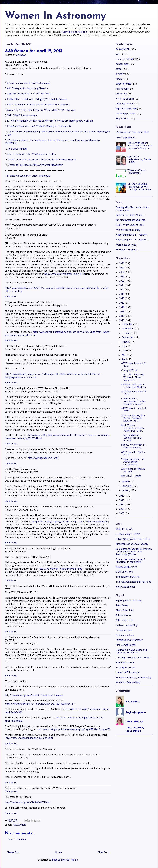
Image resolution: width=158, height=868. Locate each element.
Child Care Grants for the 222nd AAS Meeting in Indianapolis (39, 126)
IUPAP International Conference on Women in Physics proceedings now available (50, 121)
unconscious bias (125, 104)
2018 (122, 298)
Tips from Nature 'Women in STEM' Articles (30, 94)
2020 (122, 290)
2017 (122, 303)
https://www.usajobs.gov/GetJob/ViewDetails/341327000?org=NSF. (40, 704)
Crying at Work (129, 370)
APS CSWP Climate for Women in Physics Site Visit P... (133, 377)
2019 (122, 294)
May (124, 355)
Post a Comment (17, 839)
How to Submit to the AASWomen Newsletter (32, 154)
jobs (118, 54)
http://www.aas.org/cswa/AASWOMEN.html (28, 802)
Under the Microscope (127, 672)
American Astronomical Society (132, 544)
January (126, 490)
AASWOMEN (19, 825)
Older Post (103, 852)
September (128, 337)
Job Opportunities (18, 149)
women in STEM (124, 59)
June (125, 350)
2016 (122, 307)
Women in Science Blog (128, 682)
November (128, 328)
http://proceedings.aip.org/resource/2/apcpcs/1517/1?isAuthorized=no (70, 522)
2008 (122, 513)
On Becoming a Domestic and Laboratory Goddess (131, 651)
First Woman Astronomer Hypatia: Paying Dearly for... (133, 428)
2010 (122, 504)
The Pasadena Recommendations (133, 582)
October (126, 333)
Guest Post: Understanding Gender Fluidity (140, 159)
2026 (122, 263)
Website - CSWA (124, 529)
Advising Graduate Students (130, 220)
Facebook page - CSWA (128, 534)
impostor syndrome (126, 109)
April (125, 359)
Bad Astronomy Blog (127, 625)
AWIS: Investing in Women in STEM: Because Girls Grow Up (38, 104)
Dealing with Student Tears (130, 225)
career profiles (124, 84)
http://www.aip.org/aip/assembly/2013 (64, 274)
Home (58, 852)
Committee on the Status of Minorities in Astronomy (130, 561)
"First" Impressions (126, 137)
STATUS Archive (124, 572)
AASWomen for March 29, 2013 (133, 470)
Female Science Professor (129, 640)
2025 (122, 268)
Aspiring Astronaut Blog (129, 600)
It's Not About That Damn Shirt (132, 132)
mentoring (122, 94)
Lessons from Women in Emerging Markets (134, 386)
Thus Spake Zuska (125, 667)
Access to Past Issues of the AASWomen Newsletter (36, 165)
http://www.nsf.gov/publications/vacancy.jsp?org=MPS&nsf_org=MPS (74, 729)
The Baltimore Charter (128, 577)
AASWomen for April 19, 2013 (134, 393)
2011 (122, 500)
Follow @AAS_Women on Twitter (133, 539)
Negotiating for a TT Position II (132, 240)
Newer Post (13, 852)
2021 (122, 285)
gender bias (122, 64)
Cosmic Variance (124, 630)
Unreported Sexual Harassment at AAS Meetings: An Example (139, 187)
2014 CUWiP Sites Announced (23, 115)
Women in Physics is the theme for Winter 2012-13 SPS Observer (41, 110)
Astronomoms (123, 615)
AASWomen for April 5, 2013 (133, 453)
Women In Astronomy (55, 16)
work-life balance (125, 99)
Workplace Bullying (126, 245)
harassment (122, 89)
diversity (120, 74)
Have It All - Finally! (131, 476)
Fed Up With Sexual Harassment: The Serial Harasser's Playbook (140, 146)
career (119, 69)
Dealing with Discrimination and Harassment (133, 209)
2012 (122, 496)
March (126, 481)
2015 (122, 312)
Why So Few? (123, 118)
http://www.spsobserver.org (42, 458)
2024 (122, 272)
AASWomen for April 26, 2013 (134, 364)
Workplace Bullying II (127, 250)
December (128, 324)
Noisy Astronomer (125, 587)
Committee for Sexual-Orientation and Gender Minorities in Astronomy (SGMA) (134, 551)
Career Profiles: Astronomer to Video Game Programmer (133, 401)
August (126, 342)
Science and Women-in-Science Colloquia (29, 83)
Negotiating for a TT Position (131, 235)
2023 (122, 276)
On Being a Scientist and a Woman (134, 658)
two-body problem (126, 113)
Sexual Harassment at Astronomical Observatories (133, 462)
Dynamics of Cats (125, 635)
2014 (122, 316)
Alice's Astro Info (125, 610)
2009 (122, 509)
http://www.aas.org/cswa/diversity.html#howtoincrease (34, 695)
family (119, 79)
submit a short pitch (74, 32)
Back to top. (11, 296)
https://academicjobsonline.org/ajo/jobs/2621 (29, 738)
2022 (122, 281)
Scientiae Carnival (125, 662)
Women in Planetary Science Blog (133, 677)
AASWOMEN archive (126, 567)
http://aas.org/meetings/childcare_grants (60, 569)
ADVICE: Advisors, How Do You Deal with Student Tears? (133, 418)
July (124, 346)
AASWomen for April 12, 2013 (134, 410)
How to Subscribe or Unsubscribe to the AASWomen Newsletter (42, 159)
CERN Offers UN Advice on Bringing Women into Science (37, 99)
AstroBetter (122, 605)
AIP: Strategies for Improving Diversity (28, 88)
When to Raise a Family (128, 230)
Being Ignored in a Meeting (130, 215)
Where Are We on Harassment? (137, 172)
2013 (122, 320)
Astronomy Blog (124, 620)
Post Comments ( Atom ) (65, 860)
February (127, 486)
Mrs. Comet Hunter (126, 645)
